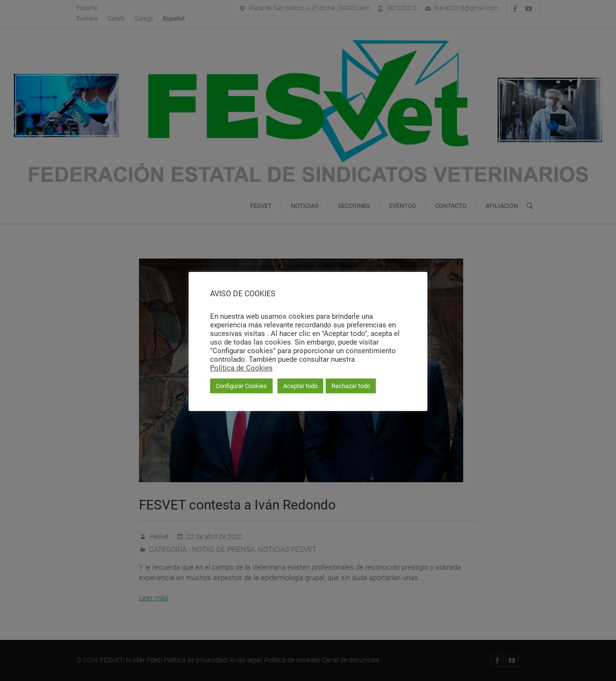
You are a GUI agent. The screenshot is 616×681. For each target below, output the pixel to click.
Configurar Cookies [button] (241, 386)
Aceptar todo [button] (300, 386)
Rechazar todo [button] (351, 386)
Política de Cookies (241, 368)
